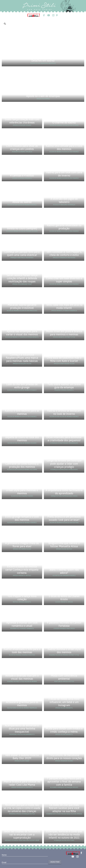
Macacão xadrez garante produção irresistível (22, 306)
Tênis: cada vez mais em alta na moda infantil (64, 306)
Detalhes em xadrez (43, 61)
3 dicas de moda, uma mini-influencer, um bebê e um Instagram (64, 702)
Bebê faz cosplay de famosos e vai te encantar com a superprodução (22, 834)
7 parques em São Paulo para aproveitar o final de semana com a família (64, 782)
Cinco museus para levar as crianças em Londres (22, 147)
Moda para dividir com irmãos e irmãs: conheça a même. (64, 730)
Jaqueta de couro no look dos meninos (22, 439)
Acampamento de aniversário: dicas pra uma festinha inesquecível (22, 729)
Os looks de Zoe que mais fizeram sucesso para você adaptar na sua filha (64, 808)
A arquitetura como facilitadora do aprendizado (64, 492)
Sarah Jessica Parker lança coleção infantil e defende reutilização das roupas (22, 278)
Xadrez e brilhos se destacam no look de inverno (64, 412)
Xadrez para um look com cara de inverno (64, 174)
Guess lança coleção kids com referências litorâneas (22, 121)
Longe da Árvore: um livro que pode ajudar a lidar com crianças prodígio (64, 464)
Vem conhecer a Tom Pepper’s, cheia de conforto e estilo (64, 253)
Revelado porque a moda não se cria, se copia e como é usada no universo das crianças (22, 808)
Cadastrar (55, 862)
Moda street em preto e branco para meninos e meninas (64, 333)
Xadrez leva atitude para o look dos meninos (64, 147)
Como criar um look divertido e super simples (64, 280)
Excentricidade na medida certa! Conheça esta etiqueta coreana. (22, 570)
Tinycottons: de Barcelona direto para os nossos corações (64, 757)
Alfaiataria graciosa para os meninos (22, 704)
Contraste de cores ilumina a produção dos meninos (22, 465)
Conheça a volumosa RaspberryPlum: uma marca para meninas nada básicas (22, 358)
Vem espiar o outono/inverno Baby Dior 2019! (22, 757)
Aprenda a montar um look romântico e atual (22, 624)
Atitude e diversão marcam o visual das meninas (22, 677)
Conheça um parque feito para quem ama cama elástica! (22, 253)
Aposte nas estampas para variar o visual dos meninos (22, 333)
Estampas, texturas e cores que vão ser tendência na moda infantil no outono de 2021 (64, 834)
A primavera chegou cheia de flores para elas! (22, 545)
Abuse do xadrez (22, 202)
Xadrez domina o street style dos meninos (64, 651)
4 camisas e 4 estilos (22, 175)
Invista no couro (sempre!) (22, 228)
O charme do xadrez (64, 123)
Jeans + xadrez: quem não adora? (64, 571)
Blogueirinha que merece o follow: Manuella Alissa (64, 545)
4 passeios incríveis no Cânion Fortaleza (64, 624)
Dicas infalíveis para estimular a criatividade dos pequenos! (64, 439)
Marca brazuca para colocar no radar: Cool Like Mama (22, 783)
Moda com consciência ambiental (64, 677)
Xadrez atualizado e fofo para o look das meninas (22, 651)
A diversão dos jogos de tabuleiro (64, 200)
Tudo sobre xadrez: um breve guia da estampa (64, 386)
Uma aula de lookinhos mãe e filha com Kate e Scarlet (64, 359)
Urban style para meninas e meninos (22, 492)
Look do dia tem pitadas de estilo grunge (22, 386)
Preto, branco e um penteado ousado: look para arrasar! (64, 518)
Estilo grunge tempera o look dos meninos (22, 518)
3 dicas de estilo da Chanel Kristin (64, 598)
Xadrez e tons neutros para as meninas (22, 412)
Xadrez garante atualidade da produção (64, 227)
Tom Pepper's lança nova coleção (22, 598)
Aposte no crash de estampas (43, 96)
